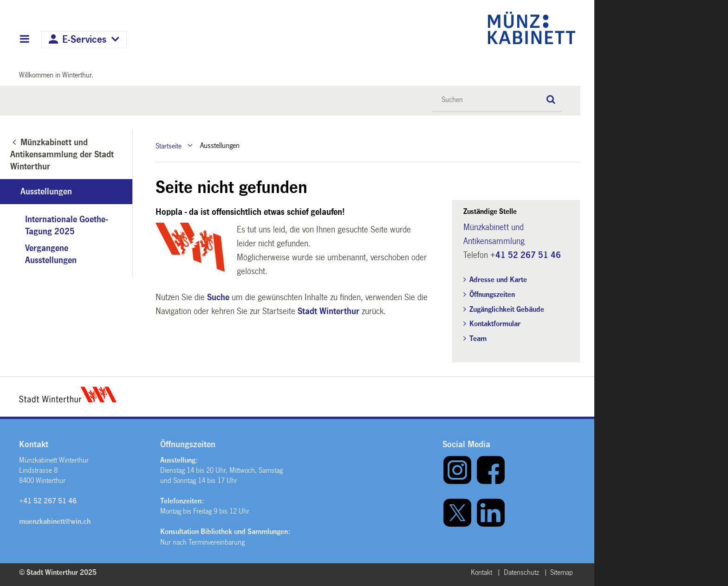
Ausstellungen (46, 192)
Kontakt (481, 572)
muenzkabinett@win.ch (55, 521)
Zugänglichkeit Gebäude (507, 309)
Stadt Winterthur (328, 311)
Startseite (169, 145)
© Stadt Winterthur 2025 (58, 572)
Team (478, 338)
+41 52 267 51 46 (526, 255)
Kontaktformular (495, 324)
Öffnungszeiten (492, 294)
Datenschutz (521, 572)
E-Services (84, 40)
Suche (218, 297)
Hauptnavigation (24, 40)
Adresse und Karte (498, 280)
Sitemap (562, 572)
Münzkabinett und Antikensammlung (494, 234)
